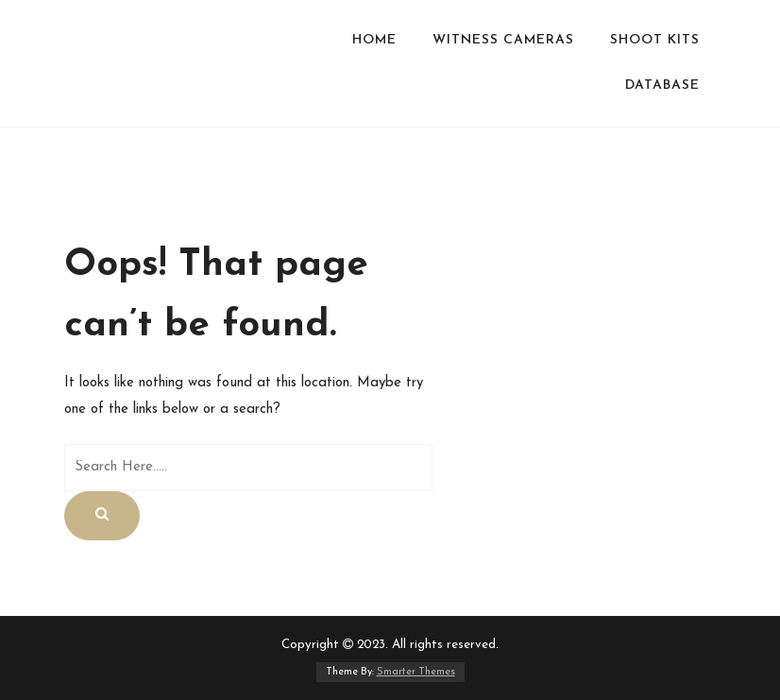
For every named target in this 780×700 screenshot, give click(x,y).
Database (662, 85)
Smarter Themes (416, 672)
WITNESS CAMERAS (503, 40)
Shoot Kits (655, 40)
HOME (374, 40)
